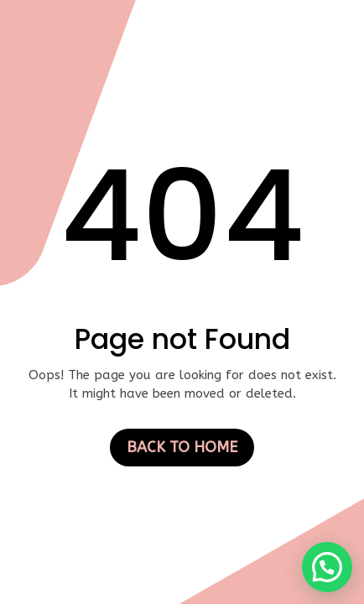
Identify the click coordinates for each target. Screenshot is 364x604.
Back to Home (182, 447)
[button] (327, 567)
